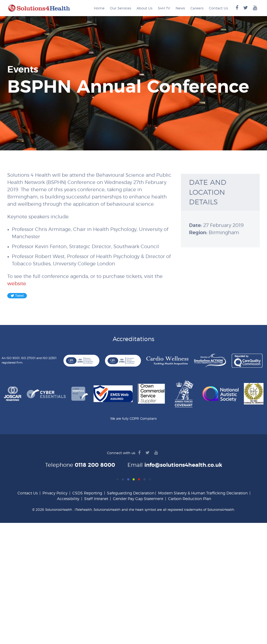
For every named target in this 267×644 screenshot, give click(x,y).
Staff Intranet (96, 499)
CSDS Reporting (87, 493)
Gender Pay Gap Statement (138, 499)
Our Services (121, 8)
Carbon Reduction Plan (190, 499)
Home (99, 8)
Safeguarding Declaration (131, 493)
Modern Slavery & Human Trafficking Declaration (203, 493)
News (180, 8)
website (17, 284)
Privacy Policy (55, 493)
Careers (197, 8)
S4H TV (164, 8)
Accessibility (68, 499)
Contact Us (218, 8)
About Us (145, 8)
